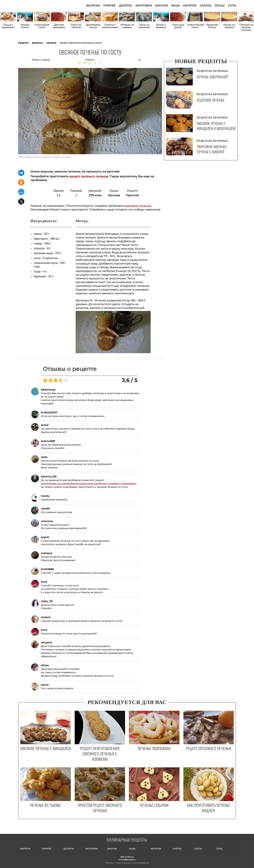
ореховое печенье (138, 206)
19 (139, 60)
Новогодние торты (42, 26)
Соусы (220, 6)
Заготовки (144, 6)
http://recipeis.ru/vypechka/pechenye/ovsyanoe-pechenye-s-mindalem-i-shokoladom (88, 484)
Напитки (190, 6)
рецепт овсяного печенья (89, 176)
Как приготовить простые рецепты (34, 6)
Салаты (206, 6)
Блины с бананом (161, 26)
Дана (46, 60)
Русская (114, 195)
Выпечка (93, 6)
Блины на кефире (229, 26)
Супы (232, 6)
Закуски (161, 6)
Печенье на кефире (127, 26)
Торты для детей (178, 26)
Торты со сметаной (144, 26)
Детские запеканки (59, 26)
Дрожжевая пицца (93, 26)
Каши (175, 6)
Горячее (109, 6)
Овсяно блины (25, 26)
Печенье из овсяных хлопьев (246, 27)
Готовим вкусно (127, 840)
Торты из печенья (76, 26)
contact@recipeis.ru (127, 860)
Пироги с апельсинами (110, 26)
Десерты (125, 6)
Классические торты (195, 26)
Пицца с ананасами (8, 26)
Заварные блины (212, 26)
